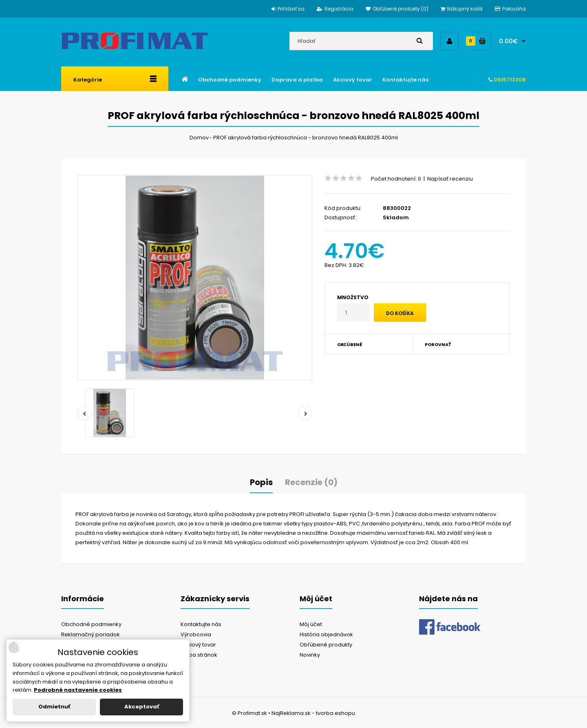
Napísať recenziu (450, 179)
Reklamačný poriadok (90, 634)
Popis (261, 482)
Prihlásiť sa (288, 9)
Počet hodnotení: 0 (396, 179)
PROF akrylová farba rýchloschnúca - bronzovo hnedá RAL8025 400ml (306, 138)
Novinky (310, 655)
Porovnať (438, 344)
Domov (199, 138)
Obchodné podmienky (91, 624)
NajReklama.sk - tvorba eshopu (313, 713)
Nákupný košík (462, 9)
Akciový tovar (198, 645)
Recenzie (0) (311, 482)
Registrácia (335, 9)
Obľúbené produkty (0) (397, 9)
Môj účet (311, 624)
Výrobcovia (196, 634)
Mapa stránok (199, 655)
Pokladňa (510, 9)
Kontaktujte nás (201, 624)
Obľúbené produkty (326, 645)
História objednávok (326, 634)
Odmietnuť (54, 707)
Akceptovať (142, 707)
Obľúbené (350, 344)
